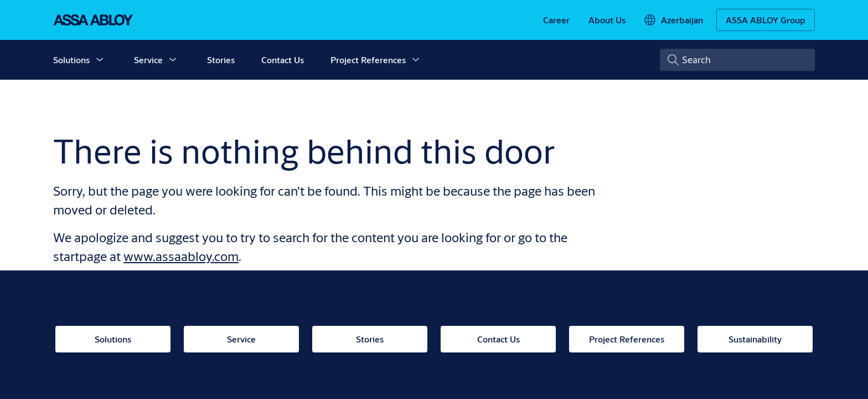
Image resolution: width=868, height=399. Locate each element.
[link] (556, 20)
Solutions (71, 60)
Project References (368, 60)
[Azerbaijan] (673, 20)
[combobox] (737, 60)
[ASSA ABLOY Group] (766, 20)
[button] (100, 60)
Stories (221, 60)
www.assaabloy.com (181, 256)
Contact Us (283, 60)
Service (148, 60)
